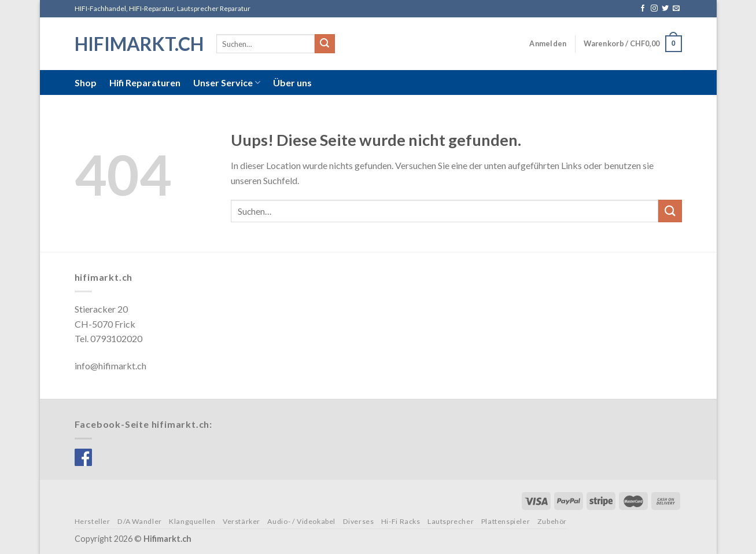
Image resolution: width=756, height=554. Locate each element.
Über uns (292, 82)
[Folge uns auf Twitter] (665, 9)
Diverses (359, 521)
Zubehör (552, 521)
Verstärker (241, 521)
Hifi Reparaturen (145, 82)
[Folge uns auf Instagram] (654, 9)
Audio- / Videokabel (301, 521)
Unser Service (227, 83)
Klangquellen (192, 521)
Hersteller (93, 521)
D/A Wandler (140, 521)
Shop (86, 82)
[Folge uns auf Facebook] (643, 9)
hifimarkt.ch (137, 44)
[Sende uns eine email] (676, 9)
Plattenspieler (506, 521)
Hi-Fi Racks (401, 521)
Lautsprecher (451, 521)
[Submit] (324, 44)
